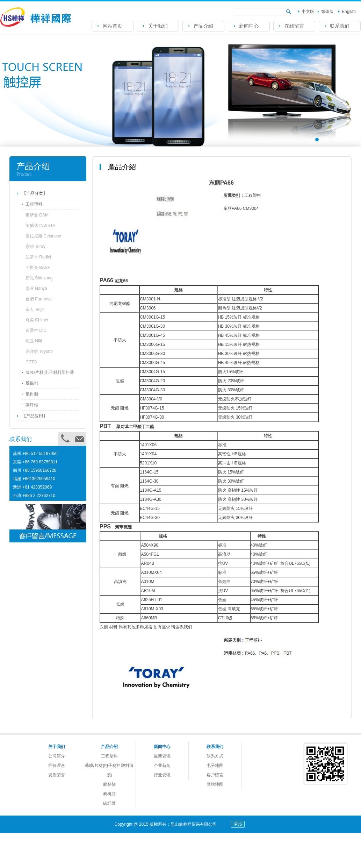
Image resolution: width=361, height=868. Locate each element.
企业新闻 (162, 766)
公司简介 (57, 756)
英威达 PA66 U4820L (166, 859)
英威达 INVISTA (40, 226)
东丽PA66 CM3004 (266, 859)
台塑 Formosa (39, 299)
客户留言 (215, 775)
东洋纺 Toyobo (39, 351)
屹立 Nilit (34, 341)
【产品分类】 (35, 193)
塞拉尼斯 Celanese (43, 236)
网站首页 (113, 26)
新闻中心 (249, 26)
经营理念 (57, 766)
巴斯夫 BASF (38, 268)
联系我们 (340, 26)
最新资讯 (162, 756)
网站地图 (215, 784)
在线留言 (294, 26)
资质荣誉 (57, 775)
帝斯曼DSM (132, 859)
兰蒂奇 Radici (38, 257)
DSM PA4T (107, 859)
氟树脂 (32, 394)
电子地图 (215, 766)
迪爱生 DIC (36, 330)
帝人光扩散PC (232, 859)
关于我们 (158, 26)
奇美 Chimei (37, 320)
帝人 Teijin (35, 310)
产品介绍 (203, 26)
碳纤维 (32, 405)
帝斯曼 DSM (37, 215)
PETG (31, 362)
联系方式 (215, 756)
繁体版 (327, 12)
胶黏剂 (32, 383)
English (349, 12)
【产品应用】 (35, 416)
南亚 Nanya (36, 289)
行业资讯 (162, 775)
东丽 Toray (35, 247)
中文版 (308, 12)
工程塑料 (34, 204)
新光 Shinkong (39, 278)
